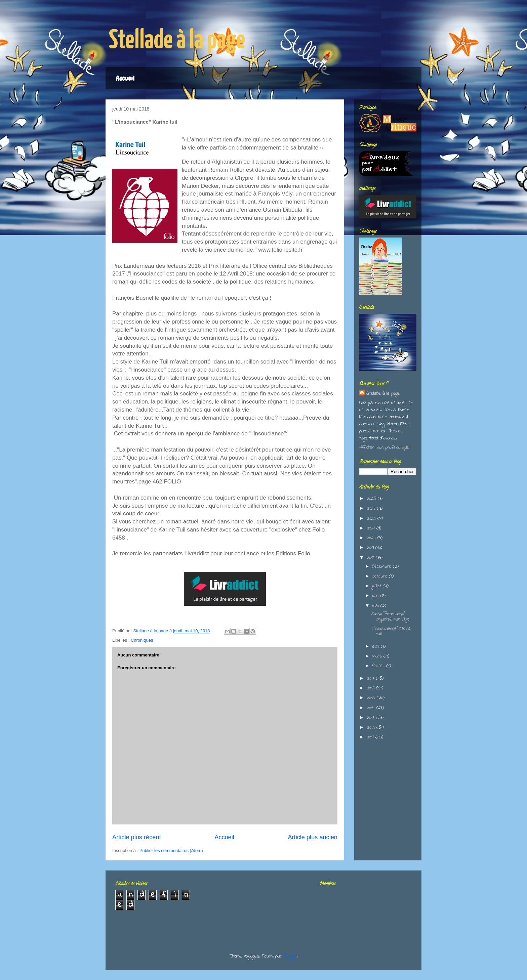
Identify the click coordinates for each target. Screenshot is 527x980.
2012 (372, 728)
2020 (372, 538)
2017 (371, 678)
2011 (371, 737)
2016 (371, 688)
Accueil (125, 78)
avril (376, 647)
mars (378, 656)
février (379, 666)
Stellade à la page (177, 41)
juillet (377, 586)
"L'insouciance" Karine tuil (391, 632)
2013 (371, 718)
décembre (382, 567)
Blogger (290, 956)
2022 (372, 519)
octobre (380, 576)
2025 (372, 499)
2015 (372, 698)
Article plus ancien (313, 837)
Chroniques (142, 640)
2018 (371, 558)
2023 (372, 508)
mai (376, 606)
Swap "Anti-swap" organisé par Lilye (390, 617)
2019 (371, 548)
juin (376, 596)
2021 (372, 528)
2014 (371, 708)
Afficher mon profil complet (385, 448)
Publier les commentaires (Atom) (171, 850)
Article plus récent (137, 837)
